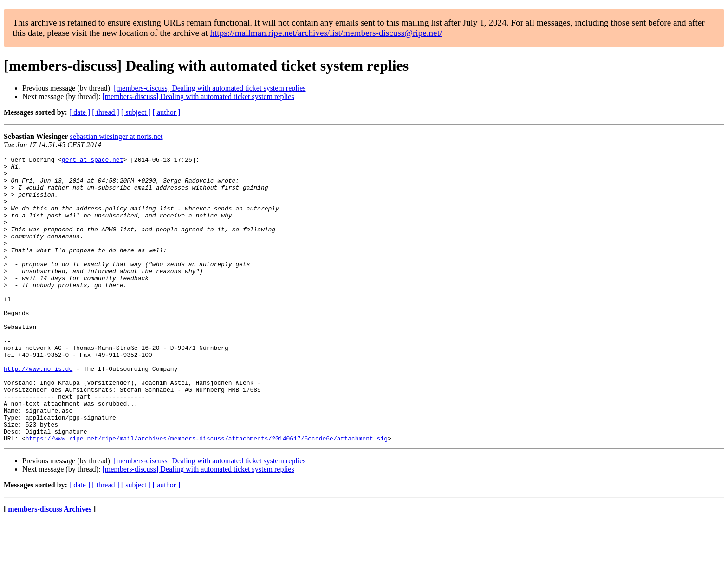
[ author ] (167, 112)
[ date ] (80, 112)
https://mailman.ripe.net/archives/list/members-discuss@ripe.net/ (326, 33)
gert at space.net (93, 161)
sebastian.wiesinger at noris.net (117, 136)
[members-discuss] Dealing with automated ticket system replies (210, 88)
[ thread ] (106, 112)
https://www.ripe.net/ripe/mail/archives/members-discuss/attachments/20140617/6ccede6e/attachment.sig (207, 495)
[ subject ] (136, 112)
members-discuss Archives (50, 566)
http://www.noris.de (38, 412)
